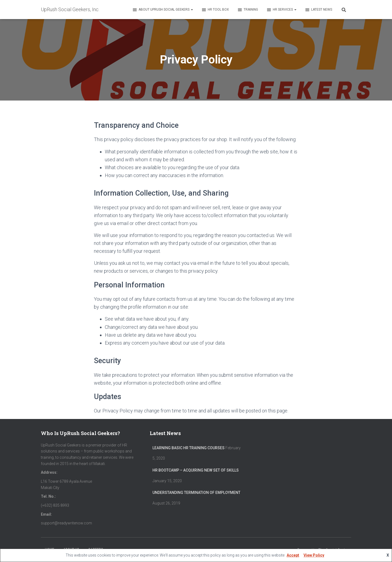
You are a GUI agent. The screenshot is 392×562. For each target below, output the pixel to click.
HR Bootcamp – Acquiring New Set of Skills (196, 470)
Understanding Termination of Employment (196, 493)
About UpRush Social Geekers (163, 10)
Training (248, 10)
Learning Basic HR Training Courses (189, 448)
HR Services (281, 10)
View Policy (314, 555)
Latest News (318, 10)
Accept (293, 555)
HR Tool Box (215, 10)
